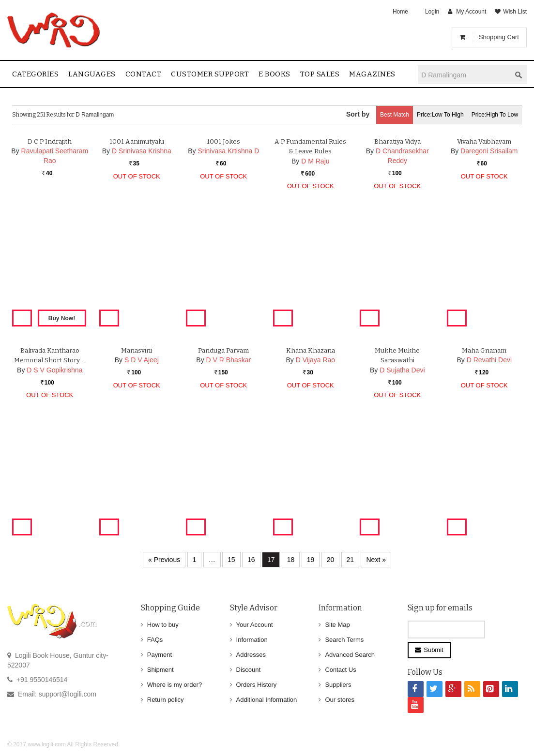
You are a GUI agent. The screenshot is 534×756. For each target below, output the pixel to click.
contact (144, 74)
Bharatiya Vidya (397, 245)
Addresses (251, 655)
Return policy (166, 700)
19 (311, 560)
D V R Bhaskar (229, 463)
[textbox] (464, 75)
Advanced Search (350, 655)
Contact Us (340, 670)
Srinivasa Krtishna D (228, 254)
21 (351, 560)
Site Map (337, 625)
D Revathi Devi (489, 463)
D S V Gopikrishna (54, 484)
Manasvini (137, 453)
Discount (249, 670)
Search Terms (344, 640)
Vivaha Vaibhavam (484, 245)
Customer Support (210, 74)
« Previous (164, 560)
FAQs (155, 640)
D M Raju (315, 265)
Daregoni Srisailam (489, 254)
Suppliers (338, 685)
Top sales (320, 74)
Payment (160, 655)
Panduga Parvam (224, 453)
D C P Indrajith (50, 245)
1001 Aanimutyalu (137, 245)
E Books (275, 74)
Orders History (257, 685)
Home (400, 12)
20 (331, 560)
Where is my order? (175, 685)
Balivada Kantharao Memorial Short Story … (50, 464)
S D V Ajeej (142, 463)
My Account (471, 12)
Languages (92, 74)
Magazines (372, 74)
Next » (376, 560)
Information (252, 640)
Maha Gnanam (484, 453)
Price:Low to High (430, 115)
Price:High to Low (492, 115)
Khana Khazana (310, 453)
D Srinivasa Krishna (142, 254)
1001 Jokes (224, 245)
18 (291, 560)
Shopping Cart (499, 37)
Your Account (255, 625)
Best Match (377, 115)
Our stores (340, 700)
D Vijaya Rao (315, 463)
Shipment (160, 670)
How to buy (163, 625)
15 (231, 560)
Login (432, 12)
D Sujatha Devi (402, 474)
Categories (35, 74)
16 (251, 560)
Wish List (515, 12)
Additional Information (267, 700)
